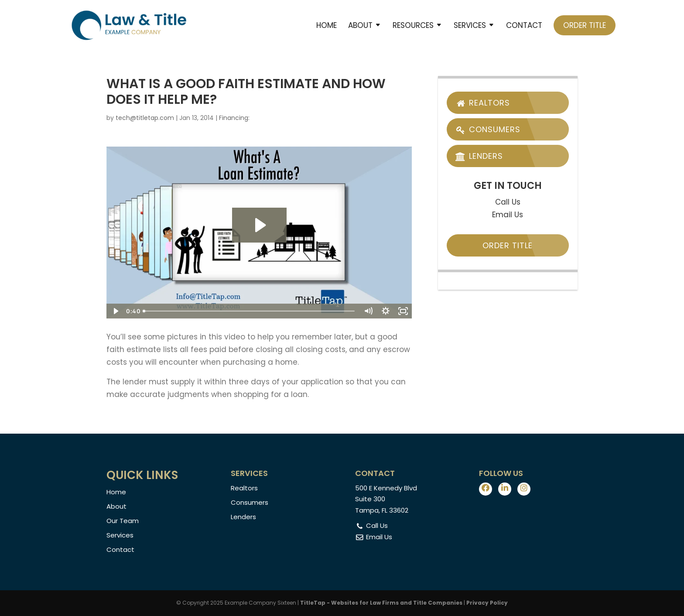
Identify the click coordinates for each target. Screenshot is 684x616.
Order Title (585, 25)
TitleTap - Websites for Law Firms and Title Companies (381, 603)
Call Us (508, 202)
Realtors (483, 103)
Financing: (234, 118)
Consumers (488, 129)
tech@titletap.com (145, 118)
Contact (524, 26)
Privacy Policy (487, 603)
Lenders (479, 156)
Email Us (508, 215)
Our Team (123, 521)
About (360, 26)
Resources (413, 26)
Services (470, 26)
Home (327, 26)
